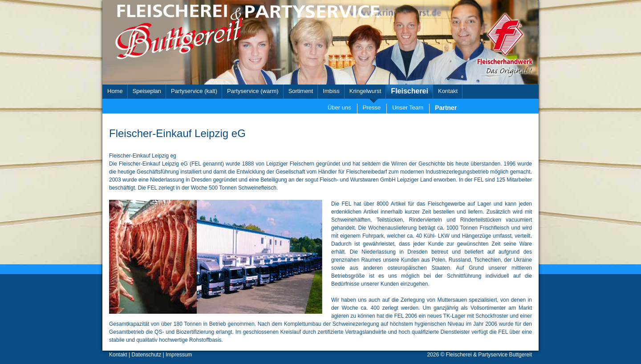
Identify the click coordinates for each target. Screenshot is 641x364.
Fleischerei (410, 91)
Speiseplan (147, 91)
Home (115, 91)
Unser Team (408, 107)
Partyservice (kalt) (194, 91)
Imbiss (331, 91)
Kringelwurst (365, 91)
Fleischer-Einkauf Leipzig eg (143, 156)
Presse (372, 107)
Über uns (339, 107)
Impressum (179, 355)
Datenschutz (147, 355)
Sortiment (301, 91)
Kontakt (448, 91)
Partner (446, 108)
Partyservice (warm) (253, 91)
